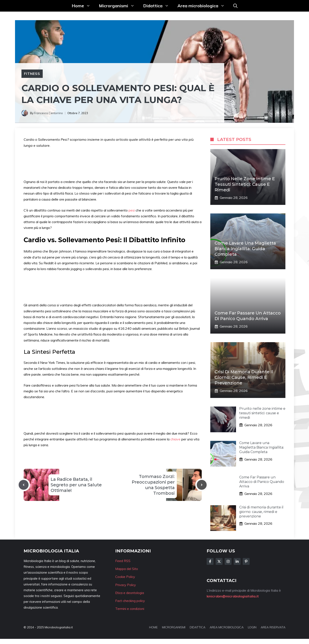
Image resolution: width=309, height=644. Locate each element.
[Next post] (202, 485)
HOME (153, 627)
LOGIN (252, 627)
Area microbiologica (203, 6)
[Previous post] (24, 485)
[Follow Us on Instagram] (228, 561)
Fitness (32, 74)
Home (83, 6)
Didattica (158, 6)
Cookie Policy (125, 577)
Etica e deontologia (130, 593)
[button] (235, 6)
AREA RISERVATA (273, 627)
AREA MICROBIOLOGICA (227, 627)
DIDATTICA (198, 627)
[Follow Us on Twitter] (219, 561)
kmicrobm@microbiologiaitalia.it (233, 596)
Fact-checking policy (130, 601)
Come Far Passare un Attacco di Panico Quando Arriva (262, 482)
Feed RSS (123, 561)
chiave (176, 439)
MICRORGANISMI (174, 627)
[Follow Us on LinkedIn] (237, 561)
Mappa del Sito (127, 569)
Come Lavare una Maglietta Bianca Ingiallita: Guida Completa (245, 249)
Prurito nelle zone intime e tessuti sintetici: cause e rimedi (245, 184)
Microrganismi (119, 6)
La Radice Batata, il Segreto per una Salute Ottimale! (76, 485)
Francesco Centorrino (48, 113)
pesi (132, 210)
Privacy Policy (126, 585)
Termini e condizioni (130, 609)
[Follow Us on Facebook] (210, 561)
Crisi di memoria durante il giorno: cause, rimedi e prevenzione (244, 377)
